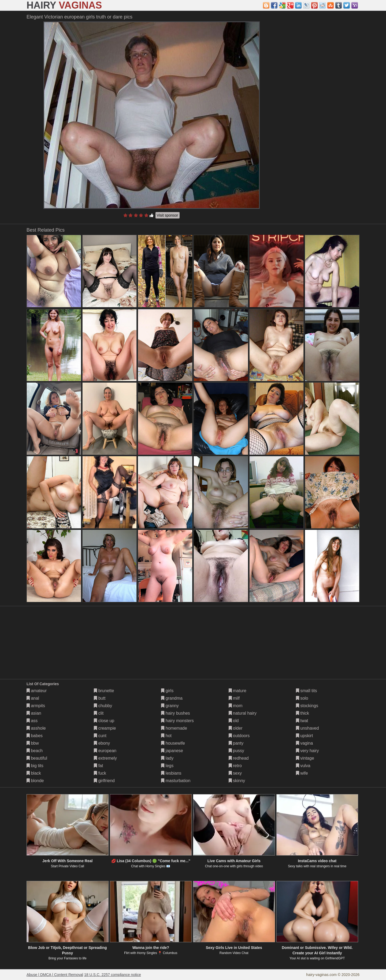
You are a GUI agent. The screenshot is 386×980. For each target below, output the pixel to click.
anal (33, 698)
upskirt (305, 736)
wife (302, 773)
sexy (235, 773)
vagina (305, 743)
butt (100, 698)
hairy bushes (175, 713)
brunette (104, 691)
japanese (172, 751)
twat (302, 721)
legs (167, 766)
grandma (172, 698)
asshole (36, 728)
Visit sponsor (168, 215)
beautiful (37, 758)
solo (302, 698)
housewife (173, 743)
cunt (100, 736)
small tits (307, 691)
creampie (105, 728)
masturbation (176, 781)
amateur (37, 691)
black (34, 773)
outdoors (239, 736)
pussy (236, 751)
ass (32, 721)
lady (167, 758)
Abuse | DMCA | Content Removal (55, 975)
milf (234, 698)
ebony (102, 743)
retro (235, 766)
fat (98, 766)
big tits (35, 766)
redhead (239, 758)
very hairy (307, 751)
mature (237, 691)
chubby (103, 706)
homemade (174, 728)
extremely (105, 758)
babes (35, 736)
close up (104, 721)
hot (166, 736)
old (234, 721)
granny (170, 706)
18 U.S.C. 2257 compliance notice (113, 975)
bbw (33, 743)
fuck (100, 773)
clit (99, 713)
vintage (305, 758)
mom (236, 706)
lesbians (171, 773)
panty (236, 743)
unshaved (307, 728)
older (236, 728)
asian (34, 713)
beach (35, 751)
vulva (303, 766)
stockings (307, 706)
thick (303, 713)
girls (167, 691)
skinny (237, 781)
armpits (36, 706)
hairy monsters (177, 721)
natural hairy (243, 713)
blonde (35, 781)
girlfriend (104, 781)
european (105, 751)
